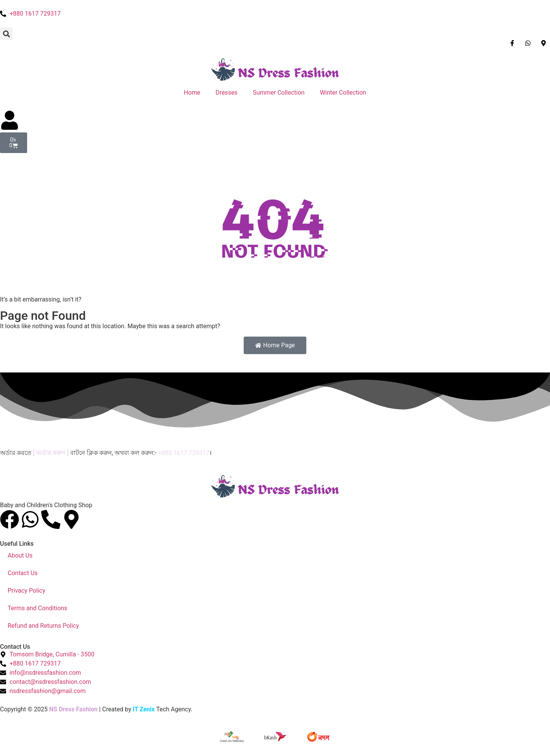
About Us (20, 555)
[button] (6, 34)
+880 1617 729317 (184, 453)
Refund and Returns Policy (43, 626)
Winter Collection (343, 93)
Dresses (226, 93)
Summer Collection (279, 93)
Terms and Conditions (37, 608)
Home (192, 93)
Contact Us (23, 573)
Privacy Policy (27, 591)
